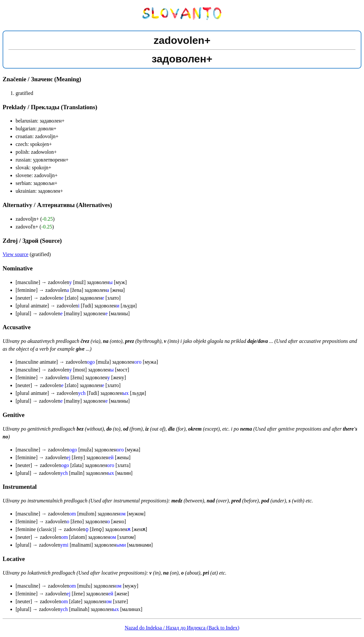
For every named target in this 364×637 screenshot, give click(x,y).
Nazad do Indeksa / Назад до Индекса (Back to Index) (182, 628)
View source (15, 254)
